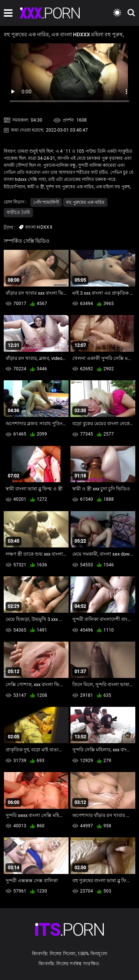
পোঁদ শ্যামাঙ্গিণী (46, 202)
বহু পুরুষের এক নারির (85, 202)
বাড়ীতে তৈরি (18, 212)
